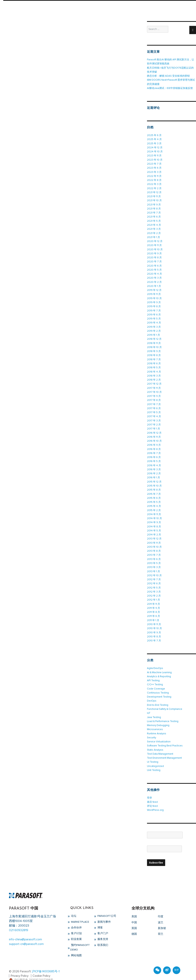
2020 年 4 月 (154, 272)
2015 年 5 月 (154, 497)
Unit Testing (154, 762)
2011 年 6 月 (154, 610)
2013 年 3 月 (154, 562)
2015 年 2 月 (154, 505)
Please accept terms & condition (165, 849)
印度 (161, 908)
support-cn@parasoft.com (26, 936)
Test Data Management (160, 746)
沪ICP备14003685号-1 (46, 963)
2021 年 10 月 (154, 199)
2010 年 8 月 (154, 630)
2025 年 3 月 (154, 143)
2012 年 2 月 (154, 590)
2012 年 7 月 (154, 574)
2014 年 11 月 (154, 509)
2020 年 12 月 (155, 240)
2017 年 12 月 (154, 380)
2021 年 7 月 (154, 211)
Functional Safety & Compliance (165, 702)
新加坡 (162, 920)
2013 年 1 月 (154, 566)
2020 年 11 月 (154, 244)
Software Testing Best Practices (165, 738)
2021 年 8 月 (154, 207)
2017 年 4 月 (154, 413)
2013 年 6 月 (154, 554)
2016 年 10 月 (154, 437)
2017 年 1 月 (154, 425)
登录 (149, 790)
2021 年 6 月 (154, 215)
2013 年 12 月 (154, 533)
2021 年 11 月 (154, 195)
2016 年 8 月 (154, 445)
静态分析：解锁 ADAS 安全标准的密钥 (168, 76)
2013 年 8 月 (154, 545)
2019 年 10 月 (154, 296)
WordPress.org (155, 802)
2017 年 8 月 (154, 397)
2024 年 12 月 (155, 147)
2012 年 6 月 (154, 578)
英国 (134, 920)
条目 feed (152, 794)
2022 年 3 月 (154, 183)
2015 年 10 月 (154, 481)
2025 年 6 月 (154, 135)
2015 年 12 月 (154, 477)
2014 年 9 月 (154, 517)
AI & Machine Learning (159, 666)
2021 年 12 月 (154, 191)
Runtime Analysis (157, 726)
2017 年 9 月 (154, 393)
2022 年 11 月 (154, 175)
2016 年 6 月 (154, 453)
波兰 (161, 914)
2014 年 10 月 (154, 513)
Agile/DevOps (155, 662)
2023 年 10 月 (155, 159)
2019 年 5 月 (154, 316)
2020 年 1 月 (154, 284)
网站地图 (76, 947)
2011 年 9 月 (154, 602)
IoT (149, 706)
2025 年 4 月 (154, 139)
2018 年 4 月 (154, 368)
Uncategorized (155, 758)
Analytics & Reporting (159, 670)
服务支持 (102, 931)
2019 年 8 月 (154, 304)
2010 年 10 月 (154, 622)
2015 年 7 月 (154, 489)
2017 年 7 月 (154, 401)
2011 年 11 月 (154, 598)
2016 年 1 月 (154, 473)
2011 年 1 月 (153, 614)
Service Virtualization (159, 734)
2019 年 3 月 (154, 324)
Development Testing (159, 690)
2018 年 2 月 (154, 376)
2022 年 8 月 (154, 179)
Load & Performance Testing (163, 714)
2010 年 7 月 (154, 634)
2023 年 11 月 (154, 155)
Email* (164, 839)
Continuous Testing (158, 686)
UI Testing (153, 754)
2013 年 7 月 (154, 550)
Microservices (155, 722)
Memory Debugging (158, 718)
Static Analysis (155, 742)
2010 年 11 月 (154, 618)
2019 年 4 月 (154, 320)
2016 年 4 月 (154, 461)
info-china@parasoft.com (25, 931)
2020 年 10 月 (155, 248)
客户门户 (102, 925)
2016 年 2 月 (154, 469)
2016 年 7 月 (154, 449)
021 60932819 (19, 922)
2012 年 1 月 (154, 594)
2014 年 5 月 (154, 525)
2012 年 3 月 (154, 586)
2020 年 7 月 (154, 260)
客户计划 (76, 925)
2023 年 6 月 (154, 167)
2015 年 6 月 (154, 493)
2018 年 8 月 (154, 352)
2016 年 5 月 (154, 457)
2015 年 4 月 (154, 501)
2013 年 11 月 (154, 537)
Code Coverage (156, 682)
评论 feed (152, 798)
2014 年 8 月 (154, 521)
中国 (134, 914)
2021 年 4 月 (154, 224)
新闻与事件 (104, 914)
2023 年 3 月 (154, 171)
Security (151, 730)
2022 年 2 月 (154, 187)
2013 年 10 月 (154, 541)
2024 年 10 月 (155, 151)
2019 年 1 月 (154, 332)
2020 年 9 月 (154, 252)
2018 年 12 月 (154, 336)
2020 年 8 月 (154, 256)
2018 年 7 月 (154, 356)
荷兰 (161, 926)
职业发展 (76, 931)
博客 (100, 919)
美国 (134, 908)
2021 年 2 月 (154, 232)
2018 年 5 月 (154, 364)
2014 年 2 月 (154, 529)
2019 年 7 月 (154, 308)
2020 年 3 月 (154, 276)
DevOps (152, 694)
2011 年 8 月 (154, 606)
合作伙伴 (76, 919)
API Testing (153, 674)
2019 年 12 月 (154, 288)
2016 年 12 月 (154, 429)
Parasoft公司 (106, 908)
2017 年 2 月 (154, 421)
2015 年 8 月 (154, 485)
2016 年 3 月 (154, 465)
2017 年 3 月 (154, 417)
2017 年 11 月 (154, 385)
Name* (165, 825)
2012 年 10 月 (154, 570)
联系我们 (102, 937)
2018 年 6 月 (154, 360)
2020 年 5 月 (154, 268)
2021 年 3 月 (154, 228)
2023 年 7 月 (154, 163)
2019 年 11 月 (154, 292)
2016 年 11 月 (154, 433)
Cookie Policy (42, 967)
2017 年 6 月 (154, 405)
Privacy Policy (20, 967)
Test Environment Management (164, 750)
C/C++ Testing (155, 678)
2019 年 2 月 (154, 328)
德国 (134, 926)
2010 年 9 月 (154, 626)
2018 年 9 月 (154, 348)
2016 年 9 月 (154, 441)
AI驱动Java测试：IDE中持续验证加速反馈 (170, 88)
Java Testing (154, 710)
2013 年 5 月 (154, 558)
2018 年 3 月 (154, 372)
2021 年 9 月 (154, 203)
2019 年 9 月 (154, 300)
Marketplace (80, 914)
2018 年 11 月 (154, 340)
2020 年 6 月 (154, 264)
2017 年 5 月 (154, 409)
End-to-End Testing (158, 698)
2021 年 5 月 (154, 220)
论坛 (73, 908)
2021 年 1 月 (154, 236)
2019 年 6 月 (154, 312)
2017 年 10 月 (154, 389)
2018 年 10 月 (154, 344)
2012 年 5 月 (154, 582)
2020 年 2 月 (154, 280)
